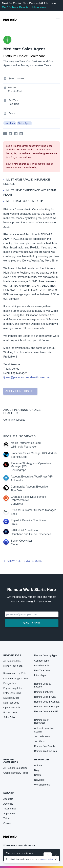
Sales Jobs (9, 717)
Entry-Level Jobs (12, 693)
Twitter (7, 818)
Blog (37, 770)
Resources (42, 760)
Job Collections (42, 736)
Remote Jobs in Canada (47, 702)
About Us (8, 799)
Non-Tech (10, 123)
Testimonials (10, 809)
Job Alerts (39, 741)
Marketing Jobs (11, 698)
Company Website (14, 420)
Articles (38, 765)
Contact (7, 823)
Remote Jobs (12, 655)
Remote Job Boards (45, 746)
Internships (40, 675)
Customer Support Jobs (16, 678)
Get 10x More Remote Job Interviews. (25, 7)
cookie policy (47, 859)
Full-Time (14, 100)
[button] (58, 20)
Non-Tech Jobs (11, 703)
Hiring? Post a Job (13, 666)
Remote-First (15, 91)
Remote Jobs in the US (46, 711)
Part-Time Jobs (42, 670)
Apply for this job (20, 391)
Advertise (8, 804)
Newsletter (40, 780)
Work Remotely (42, 785)
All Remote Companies (15, 768)
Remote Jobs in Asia (45, 697)
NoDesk (9, 793)
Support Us (9, 813)
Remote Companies (11, 761)
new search (20, 164)
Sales (12, 113)
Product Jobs (10, 712)
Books (38, 775)
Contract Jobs (41, 661)
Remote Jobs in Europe (47, 707)
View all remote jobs (23, 561)
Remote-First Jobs (44, 692)
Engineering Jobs (12, 688)
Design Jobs (10, 683)
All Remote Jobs (12, 661)
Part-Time (14, 104)
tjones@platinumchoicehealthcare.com (26, 377)
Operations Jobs (12, 708)
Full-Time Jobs (42, 666)
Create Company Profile (16, 773)
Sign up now (32, 623)
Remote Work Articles (46, 751)
